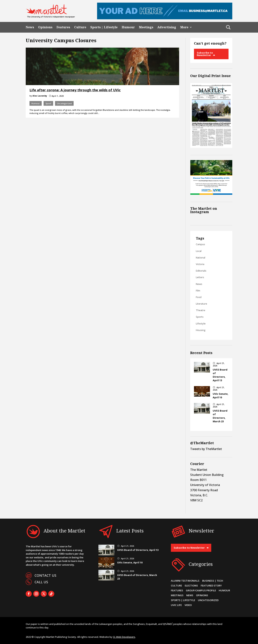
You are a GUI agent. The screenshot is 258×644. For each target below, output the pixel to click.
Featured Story (211, 586)
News (30, 27)
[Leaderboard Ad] (165, 18)
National (201, 258)
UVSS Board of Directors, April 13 (220, 375)
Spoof (48, 103)
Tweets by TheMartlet (206, 449)
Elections (191, 586)
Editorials (201, 271)
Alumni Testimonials (185, 581)
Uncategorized (64, 103)
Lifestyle (201, 323)
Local (199, 251)
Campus (200, 244)
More (184, 27)
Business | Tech (213, 581)
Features (63, 27)
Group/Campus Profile (201, 590)
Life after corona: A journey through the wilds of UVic (75, 90)
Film (198, 291)
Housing (201, 330)
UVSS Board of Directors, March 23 (220, 416)
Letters (200, 277)
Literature (201, 304)
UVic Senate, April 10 (221, 396)
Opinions (45, 27)
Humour (128, 27)
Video (188, 605)
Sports (200, 317)
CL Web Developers (124, 637)
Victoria (200, 264)
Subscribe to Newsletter (205, 54)
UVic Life (176, 605)
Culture (80, 27)
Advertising (167, 27)
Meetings (146, 27)
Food (199, 297)
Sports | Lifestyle (104, 27)
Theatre (201, 310)
